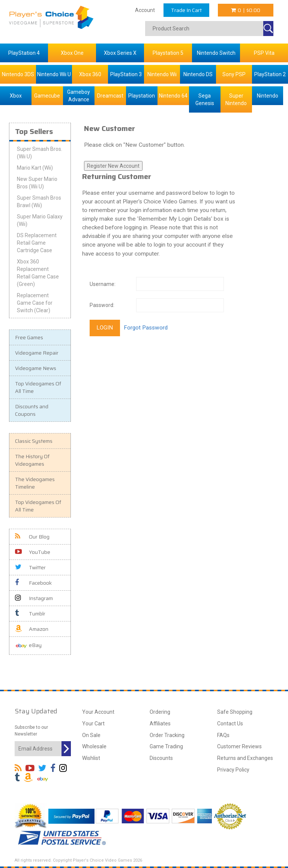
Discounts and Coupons (32, 410)
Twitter (30, 567)
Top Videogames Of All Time (38, 387)
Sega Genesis (205, 99)
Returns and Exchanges (245, 758)
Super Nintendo (236, 99)
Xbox (16, 96)
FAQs (223, 735)
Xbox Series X (120, 53)
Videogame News (36, 368)
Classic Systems (34, 441)
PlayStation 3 (126, 74)
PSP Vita (264, 53)
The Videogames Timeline (35, 483)
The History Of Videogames (32, 460)
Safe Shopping (235, 712)
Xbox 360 (90, 74)
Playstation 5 (168, 53)
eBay (28, 646)
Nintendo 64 (173, 96)
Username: (103, 284)
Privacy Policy (233, 770)
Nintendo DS (198, 74)
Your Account (98, 712)
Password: (102, 305)
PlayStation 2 (270, 74)
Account (145, 10)
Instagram (34, 598)
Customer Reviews (239, 746)
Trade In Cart (186, 10)
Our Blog (32, 537)
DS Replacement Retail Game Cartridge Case (37, 243)
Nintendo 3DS (18, 74)
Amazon (32, 629)
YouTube (33, 552)
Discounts (161, 758)
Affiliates (160, 724)
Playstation (142, 96)
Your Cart (93, 724)
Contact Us (230, 724)
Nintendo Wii (162, 74)
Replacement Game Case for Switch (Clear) (35, 303)
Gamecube (47, 96)
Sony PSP (234, 74)
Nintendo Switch (216, 53)
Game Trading (166, 746)
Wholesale (94, 746)
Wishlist (91, 758)
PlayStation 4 (24, 53)
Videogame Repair (37, 353)
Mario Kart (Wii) (35, 168)
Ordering (160, 712)
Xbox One (72, 53)
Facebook (33, 583)
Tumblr (30, 614)
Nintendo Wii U (54, 74)
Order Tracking (167, 735)
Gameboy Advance (79, 96)
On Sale (91, 735)
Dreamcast (110, 96)
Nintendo (268, 96)
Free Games (29, 337)
